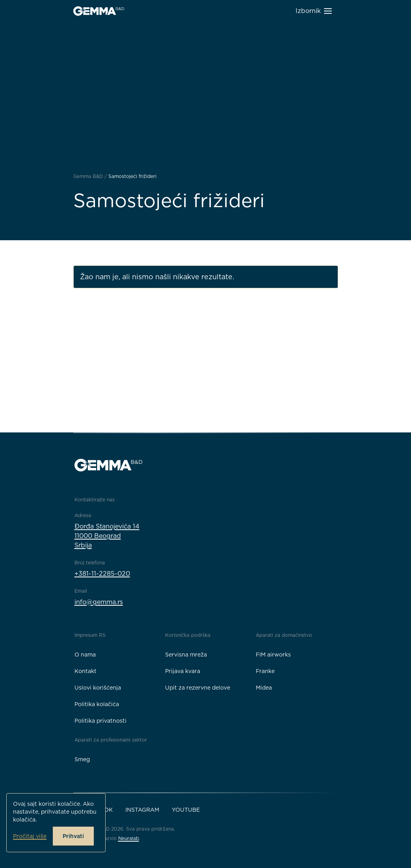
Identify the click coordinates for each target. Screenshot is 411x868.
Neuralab (129, 838)
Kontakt (86, 671)
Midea (264, 688)
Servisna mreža (186, 655)
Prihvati (73, 836)
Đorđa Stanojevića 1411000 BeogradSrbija (107, 536)
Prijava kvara (183, 671)
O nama (85, 655)
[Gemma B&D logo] (99, 11)
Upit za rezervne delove (198, 688)
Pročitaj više (30, 836)
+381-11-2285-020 (102, 574)
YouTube (186, 810)
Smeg (82, 759)
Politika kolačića (97, 704)
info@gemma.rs (99, 602)
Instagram (142, 810)
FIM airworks (273, 655)
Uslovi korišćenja (98, 688)
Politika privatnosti (100, 721)
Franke (265, 671)
